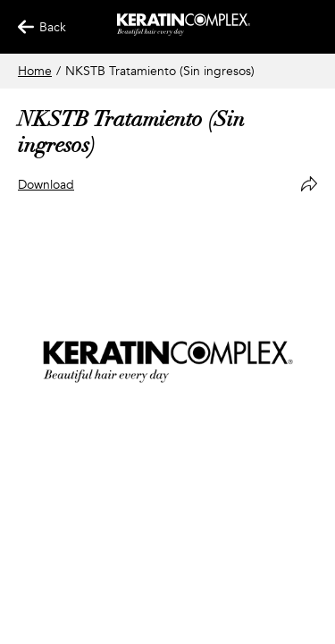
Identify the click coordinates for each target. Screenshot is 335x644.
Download (46, 185)
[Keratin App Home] (184, 32)
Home (35, 71)
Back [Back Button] (34, 27)
